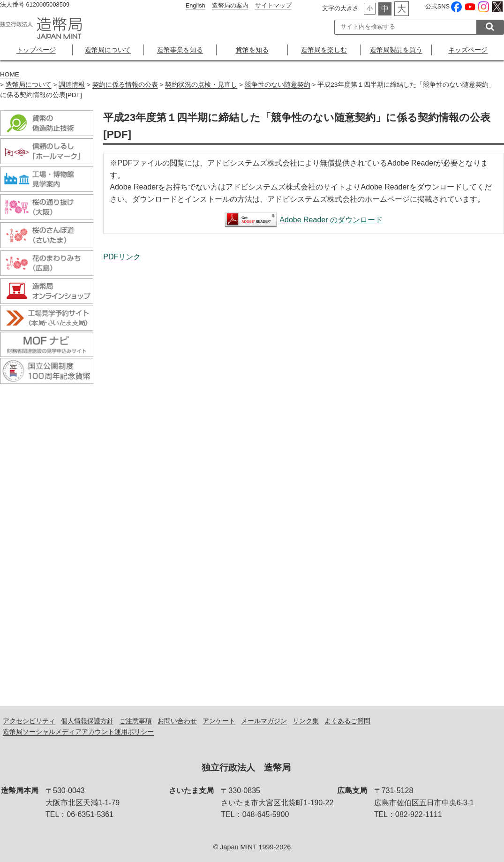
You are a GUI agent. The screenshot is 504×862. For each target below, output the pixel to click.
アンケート (219, 721)
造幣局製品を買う (396, 50)
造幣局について (108, 50)
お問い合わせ (177, 721)
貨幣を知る (252, 50)
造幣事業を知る (180, 50)
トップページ (36, 50)
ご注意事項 (135, 721)
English (196, 5)
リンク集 (306, 721)
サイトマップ (273, 5)
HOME (10, 74)
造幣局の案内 (230, 5)
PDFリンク (122, 257)
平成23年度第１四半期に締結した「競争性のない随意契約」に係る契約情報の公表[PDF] (304, 474)
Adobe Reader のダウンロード (331, 220)
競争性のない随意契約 (278, 85)
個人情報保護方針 (87, 721)
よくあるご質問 (347, 721)
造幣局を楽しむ (324, 50)
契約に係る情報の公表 (125, 85)
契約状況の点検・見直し (201, 85)
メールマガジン (264, 721)
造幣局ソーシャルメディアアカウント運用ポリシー (78, 732)
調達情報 (72, 85)
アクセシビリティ (29, 721)
